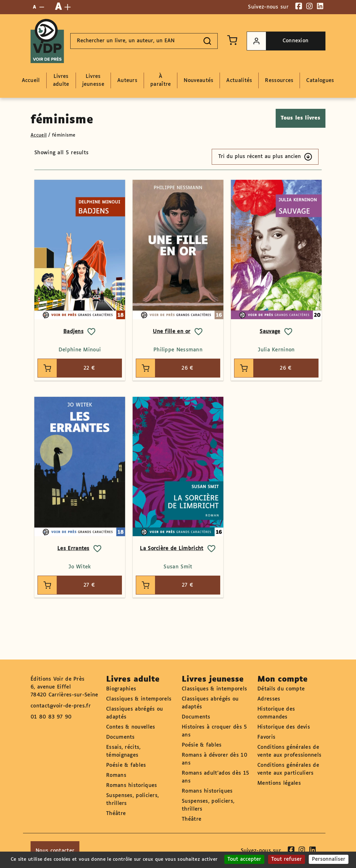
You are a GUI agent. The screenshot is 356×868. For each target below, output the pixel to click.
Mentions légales (279, 783)
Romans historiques (132, 786)
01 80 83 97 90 (51, 717)
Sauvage (270, 332)
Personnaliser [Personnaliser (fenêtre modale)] (329, 859)
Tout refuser (287, 859)
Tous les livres (301, 118)
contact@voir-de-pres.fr (61, 706)
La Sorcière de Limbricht (172, 549)
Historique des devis (284, 727)
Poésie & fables (126, 765)
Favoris (266, 737)
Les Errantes (73, 549)
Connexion (278, 41)
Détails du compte (281, 689)
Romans (116, 775)
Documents (121, 737)
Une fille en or (172, 332)
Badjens (73, 332)
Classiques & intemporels (139, 699)
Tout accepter (244, 859)
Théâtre (116, 814)
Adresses (269, 699)
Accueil (39, 135)
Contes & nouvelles (131, 727)
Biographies (121, 689)
